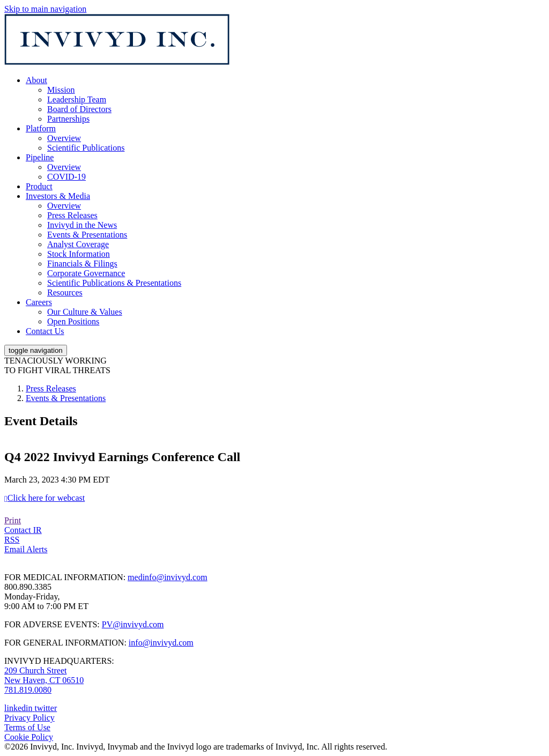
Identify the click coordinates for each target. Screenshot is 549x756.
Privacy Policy (29, 718)
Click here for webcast (46, 498)
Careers (39, 302)
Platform (41, 128)
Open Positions (73, 321)
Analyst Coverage (78, 244)
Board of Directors (79, 109)
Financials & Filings (82, 264)
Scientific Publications (86, 148)
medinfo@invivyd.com (168, 577)
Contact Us (45, 331)
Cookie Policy (29, 737)
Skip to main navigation (45, 9)
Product (39, 186)
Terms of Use (27, 727)
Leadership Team (77, 99)
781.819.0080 (28, 690)
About (36, 80)
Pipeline (40, 157)
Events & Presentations (87, 235)
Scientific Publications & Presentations (114, 283)
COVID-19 (66, 177)
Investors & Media (58, 196)
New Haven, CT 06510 (44, 680)
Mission (61, 90)
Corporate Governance (86, 273)
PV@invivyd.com (133, 624)
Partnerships (68, 119)
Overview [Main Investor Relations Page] (64, 206)
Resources (65, 292)
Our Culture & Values (85, 312)
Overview (64, 138)
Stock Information (79, 254)
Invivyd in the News (82, 225)
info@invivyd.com (161, 643)
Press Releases (72, 215)
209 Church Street (35, 670)
